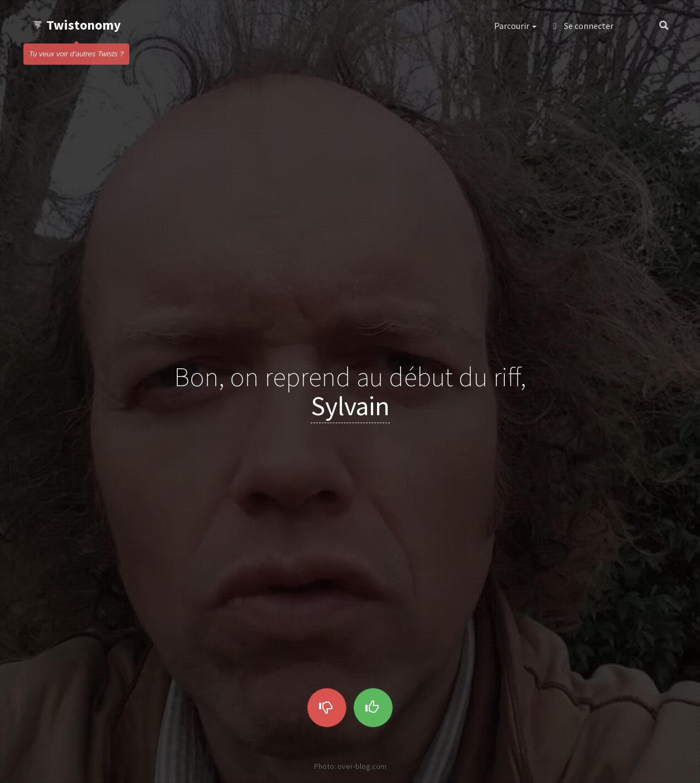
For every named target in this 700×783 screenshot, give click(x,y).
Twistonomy (77, 25)
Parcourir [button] (515, 26)
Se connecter (583, 26)
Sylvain (350, 406)
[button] (636, 26)
